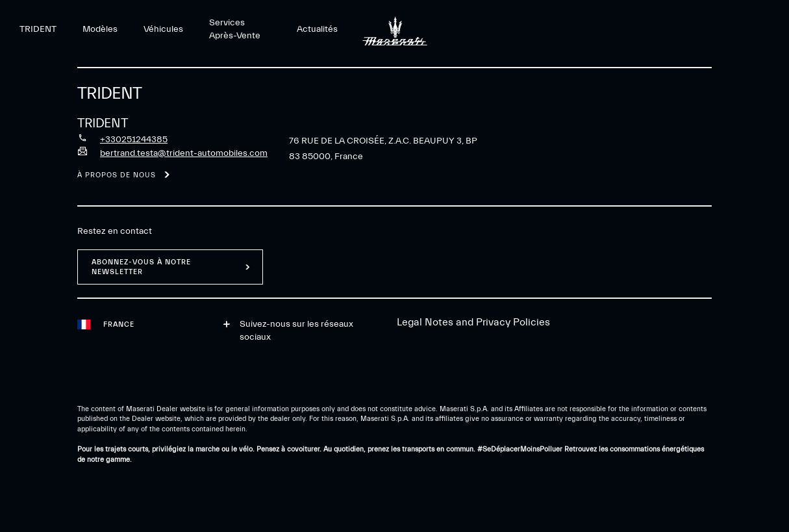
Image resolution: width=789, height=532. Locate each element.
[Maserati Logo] (395, 29)
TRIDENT (38, 29)
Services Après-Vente (235, 29)
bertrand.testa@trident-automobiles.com (184, 153)
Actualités (317, 29)
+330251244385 (134, 140)
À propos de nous (117, 175)
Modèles (100, 29)
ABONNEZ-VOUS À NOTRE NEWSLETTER (141, 267)
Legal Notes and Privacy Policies (473, 322)
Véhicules (163, 29)
